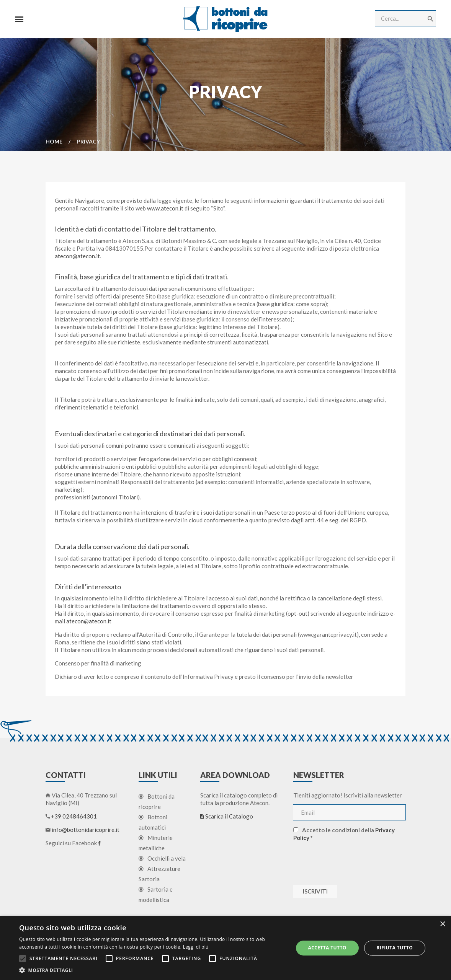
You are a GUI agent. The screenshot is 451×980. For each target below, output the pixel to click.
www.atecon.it (166, 209)
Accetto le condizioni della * (344, 834)
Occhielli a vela (162, 859)
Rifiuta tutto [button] (395, 948)
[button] (152, 970)
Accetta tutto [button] (327, 948)
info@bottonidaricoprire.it (86, 830)
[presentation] (351, 863)
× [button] (442, 924)
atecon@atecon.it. (78, 256)
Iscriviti (315, 892)
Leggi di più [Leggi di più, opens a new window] (196, 947)
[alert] (225, 948)
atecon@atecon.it (89, 621)
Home (54, 141)
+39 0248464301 (74, 817)
